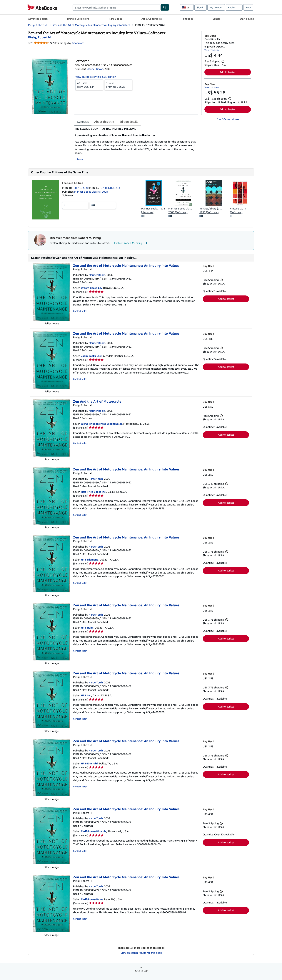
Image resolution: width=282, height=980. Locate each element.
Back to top (141, 970)
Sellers (216, 19)
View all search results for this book (141, 953)
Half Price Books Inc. (94, 492)
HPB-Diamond (90, 560)
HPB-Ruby (87, 628)
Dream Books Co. (91, 288)
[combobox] (117, 7)
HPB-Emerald (89, 763)
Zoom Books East (91, 356)
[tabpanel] (136, 144)
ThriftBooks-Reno (92, 899)
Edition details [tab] (129, 122)
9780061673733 (110, 188)
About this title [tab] (104, 122)
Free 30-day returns (228, 119)
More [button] (80, 159)
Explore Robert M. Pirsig (131, 243)
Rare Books (115, 19)
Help (248, 7)
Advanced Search (38, 19)
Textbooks (187, 19)
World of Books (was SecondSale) (101, 424)
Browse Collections (78, 19)
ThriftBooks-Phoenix (94, 831)
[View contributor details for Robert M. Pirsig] (40, 37)
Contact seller (80, 311)
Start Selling (247, 19)
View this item (212, 50)
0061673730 (81, 188)
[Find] (165, 7)
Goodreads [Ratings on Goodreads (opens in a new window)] (78, 43)
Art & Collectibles (152, 19)
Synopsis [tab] (83, 122)
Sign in (201, 7)
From (89, 85)
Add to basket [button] (228, 72)
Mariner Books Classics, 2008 (91, 192)
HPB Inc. (86, 695)
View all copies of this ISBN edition (96, 77)
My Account (216, 7)
